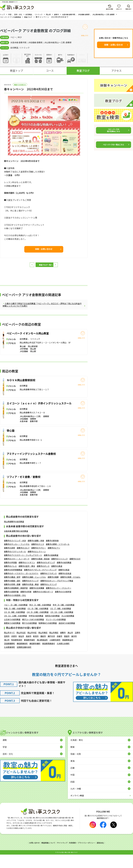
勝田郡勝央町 (22, 657)
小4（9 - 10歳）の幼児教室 (38, 626)
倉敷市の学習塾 (10, 576)
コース (50, 73)
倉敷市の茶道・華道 (30, 598)
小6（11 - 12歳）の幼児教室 (15, 629)
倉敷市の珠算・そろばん (70, 591)
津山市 (70, 646)
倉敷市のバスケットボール (15, 565)
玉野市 (77, 646)
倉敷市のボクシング (30, 594)
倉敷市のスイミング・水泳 (15, 554)
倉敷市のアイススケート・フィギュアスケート (23, 569)
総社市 (21, 650)
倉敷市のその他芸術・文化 (15, 609)
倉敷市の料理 (26, 605)
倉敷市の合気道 (65, 587)
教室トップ (16, 73)
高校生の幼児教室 (52, 629)
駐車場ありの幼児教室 (48, 637)
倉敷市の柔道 (57, 580)
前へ (27, 267)
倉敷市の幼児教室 (64, 576)
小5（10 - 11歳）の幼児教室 (62, 626)
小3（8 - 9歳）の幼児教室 (14, 626)
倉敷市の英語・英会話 (40, 572)
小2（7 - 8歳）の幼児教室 (61, 622)
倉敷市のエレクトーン (37, 565)
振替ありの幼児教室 (12, 637)
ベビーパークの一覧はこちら (114, 147)
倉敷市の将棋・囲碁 (12, 598)
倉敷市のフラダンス (49, 587)
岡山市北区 (21, 646)
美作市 (74, 650)
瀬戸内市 (51, 650)
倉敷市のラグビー (39, 562)
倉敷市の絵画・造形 (12, 594)
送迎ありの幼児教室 (67, 637)
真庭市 (67, 650)
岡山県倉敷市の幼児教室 (14, 535)
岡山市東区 (43, 646)
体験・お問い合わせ (114, 47)
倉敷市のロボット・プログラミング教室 (57, 594)
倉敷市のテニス (38, 558)
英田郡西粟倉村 (49, 657)
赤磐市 (59, 650)
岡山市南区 (54, 646)
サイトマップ (62, 856)
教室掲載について (47, 856)
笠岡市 (7, 650)
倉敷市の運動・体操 (36, 554)
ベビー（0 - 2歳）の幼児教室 (16, 618)
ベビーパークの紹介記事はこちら (114, 133)
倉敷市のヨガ (75, 572)
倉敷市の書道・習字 (12, 591)
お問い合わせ (33, 856)
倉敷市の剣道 (64, 583)
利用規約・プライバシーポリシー (83, 856)
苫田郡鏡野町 (9, 657)
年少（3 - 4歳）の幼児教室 (40, 618)
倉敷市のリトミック (59, 572)
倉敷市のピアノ (54, 562)
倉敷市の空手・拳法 (27, 580)
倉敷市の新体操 (52, 554)
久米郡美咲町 (9, 661)
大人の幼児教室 (68, 629)
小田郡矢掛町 (55, 654)
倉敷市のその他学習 (63, 605)
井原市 (14, 650)
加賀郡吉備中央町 (24, 661)
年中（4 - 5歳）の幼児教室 (64, 618)
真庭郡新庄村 (68, 654)
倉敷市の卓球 (9, 562)
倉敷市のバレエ (10, 580)
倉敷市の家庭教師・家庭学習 (16, 602)
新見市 (36, 650)
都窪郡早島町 (29, 654)
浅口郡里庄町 (42, 654)
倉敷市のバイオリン (27, 576)
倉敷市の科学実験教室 (13, 583)
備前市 (43, 650)
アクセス (116, 73)
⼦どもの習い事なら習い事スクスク (67, 866)
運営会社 (102, 856)
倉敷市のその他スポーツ (43, 605)
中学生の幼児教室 (36, 629)
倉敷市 (63, 646)
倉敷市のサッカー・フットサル (17, 558)
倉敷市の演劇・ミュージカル (34, 591)
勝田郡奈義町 (35, 657)
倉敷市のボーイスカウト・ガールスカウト (21, 587)
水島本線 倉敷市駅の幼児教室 (16, 545)
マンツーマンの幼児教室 (56, 633)
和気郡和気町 (17, 654)
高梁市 (29, 650)
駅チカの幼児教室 (29, 637)
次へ (60, 267)
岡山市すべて (9, 646)
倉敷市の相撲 (53, 591)
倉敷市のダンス (43, 580)
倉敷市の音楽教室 (51, 569)
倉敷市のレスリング (49, 598)
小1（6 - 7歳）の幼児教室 (38, 622)
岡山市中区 (32, 646)
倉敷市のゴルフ (23, 562)
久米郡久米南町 (63, 657)
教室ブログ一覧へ (44, 267)
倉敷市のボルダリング (46, 576)
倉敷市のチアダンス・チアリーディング (40, 583)
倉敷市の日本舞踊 (37, 602)
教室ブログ (83, 73)
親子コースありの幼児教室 (33, 633)
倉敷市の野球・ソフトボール (58, 558)
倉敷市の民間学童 (11, 605)
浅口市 (7, 654)
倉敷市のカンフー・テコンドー (59, 602)
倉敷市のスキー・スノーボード (17, 572)
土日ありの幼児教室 (12, 633)
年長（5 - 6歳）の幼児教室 (15, 622)
